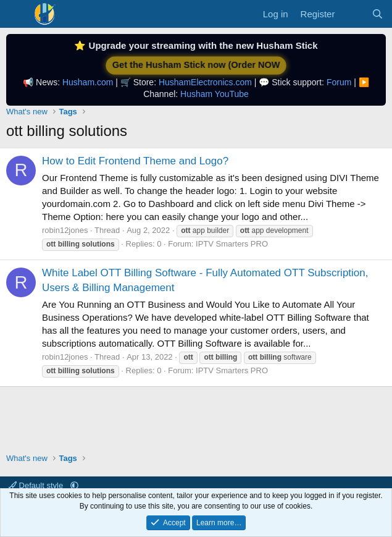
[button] (74, 485)
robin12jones (65, 230)
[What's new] (353, 14)
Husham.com (88, 82)
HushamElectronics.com (205, 82)
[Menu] (17, 14)
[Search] (377, 14)
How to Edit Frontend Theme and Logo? (135, 161)
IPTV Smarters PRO (232, 244)
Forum (339, 82)
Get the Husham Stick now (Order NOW (196, 65)
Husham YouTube (215, 94)
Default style (37, 485)
